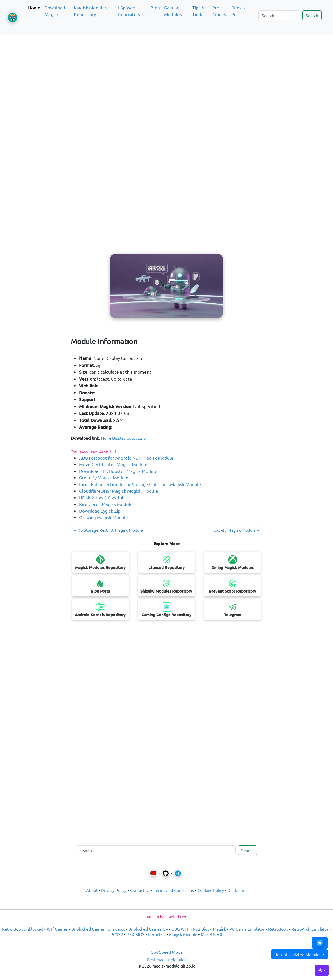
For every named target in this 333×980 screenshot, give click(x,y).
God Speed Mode (167, 952)
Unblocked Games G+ (148, 929)
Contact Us (140, 890)
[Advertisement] (166, 63)
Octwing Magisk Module (104, 517)
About (92, 890)
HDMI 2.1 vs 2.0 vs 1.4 (101, 498)
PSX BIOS (136, 934)
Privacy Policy (114, 890)
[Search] (279, 15)
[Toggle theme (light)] (322, 970)
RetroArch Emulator (310, 929)
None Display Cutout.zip (123, 438)
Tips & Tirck (198, 11)
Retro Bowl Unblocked (23, 929)
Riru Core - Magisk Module (106, 504)
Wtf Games (57, 929)
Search (312, 15)
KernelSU (157, 934)
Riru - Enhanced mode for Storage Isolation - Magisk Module (140, 484)
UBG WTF (180, 929)
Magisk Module (183, 934)
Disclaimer (237, 890)
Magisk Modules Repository (90, 11)
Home (34, 7)
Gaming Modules (173, 11)
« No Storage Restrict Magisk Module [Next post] (108, 530)
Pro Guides (219, 11)
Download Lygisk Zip (100, 511)
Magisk (219, 929)
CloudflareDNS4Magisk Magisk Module (119, 491)
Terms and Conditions (174, 890)
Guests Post (238, 11)
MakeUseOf (212, 934)
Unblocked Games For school (98, 929)
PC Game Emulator (247, 929)
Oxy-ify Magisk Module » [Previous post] (236, 530)
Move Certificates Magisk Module (113, 464)
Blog (155, 7)
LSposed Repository (129, 11)
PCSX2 (117, 934)
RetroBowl (278, 929)
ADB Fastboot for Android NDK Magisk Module (126, 458)
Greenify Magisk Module (104, 478)
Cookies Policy (211, 890)
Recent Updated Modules (298, 954)
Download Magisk (55, 11)
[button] (320, 943)
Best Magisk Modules (167, 959)
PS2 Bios (201, 929)
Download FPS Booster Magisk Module (118, 471)
